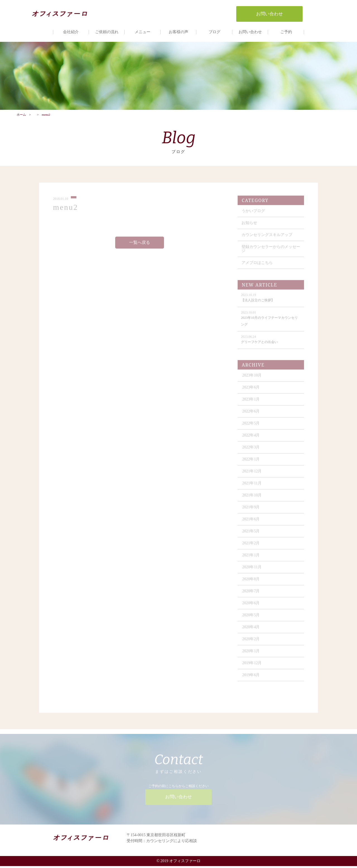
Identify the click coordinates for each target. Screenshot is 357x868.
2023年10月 (253, 380)
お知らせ (250, 227)
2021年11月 (253, 487)
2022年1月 (252, 463)
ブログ (214, 32)
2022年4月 (252, 439)
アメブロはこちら (258, 267)
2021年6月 (252, 523)
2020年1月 (252, 655)
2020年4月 (252, 631)
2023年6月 (252, 391)
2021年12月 (253, 475)
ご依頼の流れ (107, 32)
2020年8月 (252, 583)
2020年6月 (252, 607)
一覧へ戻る (140, 247)
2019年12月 (253, 667)
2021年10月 (253, 499)
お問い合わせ (250, 32)
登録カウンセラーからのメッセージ (269, 253)
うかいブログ (254, 215)
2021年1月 (252, 559)
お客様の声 (178, 32)
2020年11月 (253, 571)
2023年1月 (252, 403)
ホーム (21, 116)
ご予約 (286, 32)
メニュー (143, 32)
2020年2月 (252, 643)
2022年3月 (252, 451)
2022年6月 (252, 415)
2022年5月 (252, 427)
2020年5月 (252, 619)
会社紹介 (71, 32)
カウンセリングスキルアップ (267, 239)
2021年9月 (252, 511)
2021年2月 (252, 547)
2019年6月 (252, 679)
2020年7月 (252, 595)
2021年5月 (252, 535)
